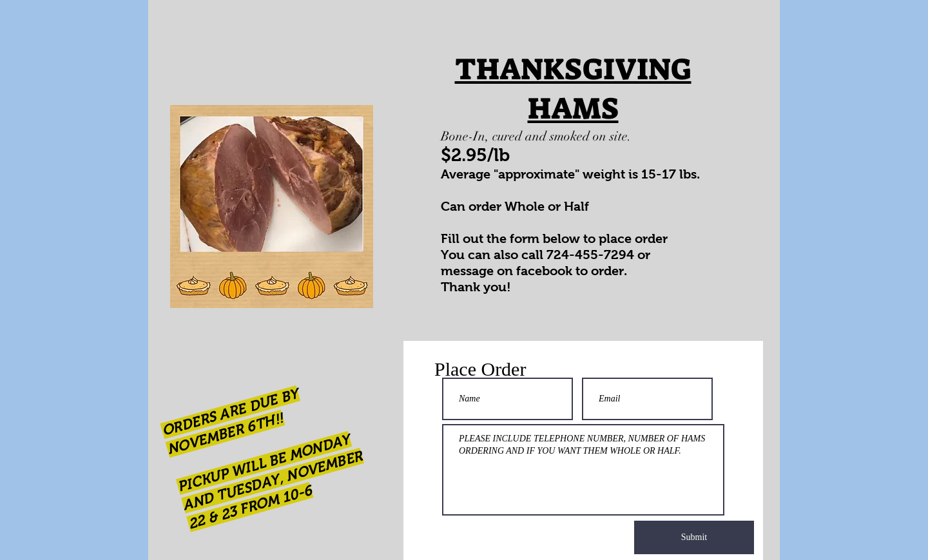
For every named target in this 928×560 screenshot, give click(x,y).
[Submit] (694, 537)
